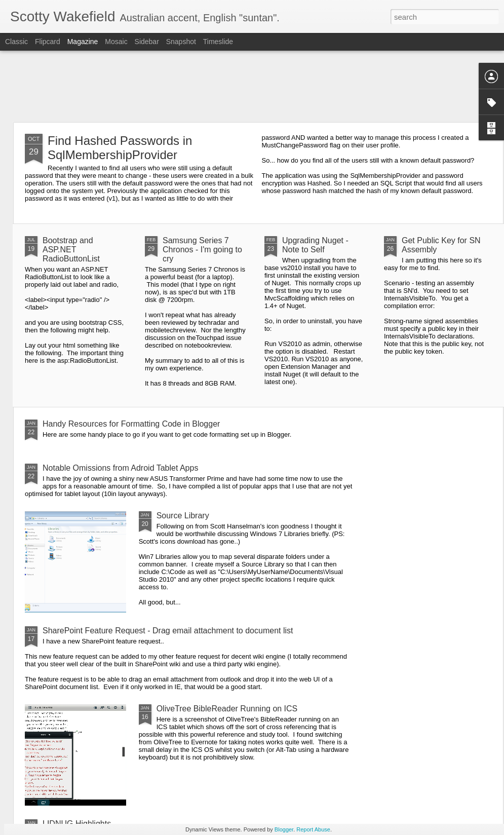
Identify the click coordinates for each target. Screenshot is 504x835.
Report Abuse (313, 829)
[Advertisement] (252, 86)
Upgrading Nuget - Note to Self (315, 245)
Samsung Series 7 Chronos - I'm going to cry (202, 250)
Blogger (284, 829)
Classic (16, 42)
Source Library (183, 516)
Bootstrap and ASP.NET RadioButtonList (71, 250)
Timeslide (218, 42)
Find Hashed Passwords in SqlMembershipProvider (120, 148)
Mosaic (116, 42)
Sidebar (147, 42)
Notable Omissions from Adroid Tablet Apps (120, 468)
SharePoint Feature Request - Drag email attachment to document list (168, 631)
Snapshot (181, 42)
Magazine (83, 42)
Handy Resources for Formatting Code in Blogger (131, 424)
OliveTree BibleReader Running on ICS (227, 709)
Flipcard (48, 42)
